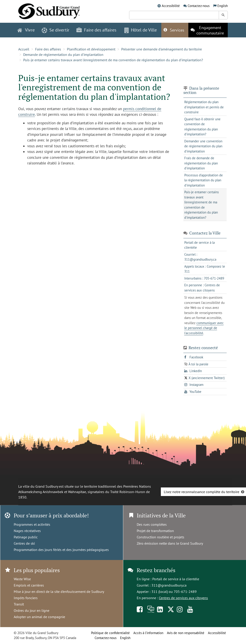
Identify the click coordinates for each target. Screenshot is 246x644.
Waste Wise (22, 579)
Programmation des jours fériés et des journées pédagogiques (61, 550)
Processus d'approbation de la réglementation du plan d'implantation (204, 180)
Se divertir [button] (56, 30)
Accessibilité (171, 6)
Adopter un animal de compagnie (39, 617)
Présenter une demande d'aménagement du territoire (162, 49)
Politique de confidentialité (110, 633)
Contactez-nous (199, 6)
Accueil (24, 49)
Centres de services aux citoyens (183, 598)
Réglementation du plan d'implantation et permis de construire (204, 107)
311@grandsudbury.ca (169, 585)
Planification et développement (91, 49)
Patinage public (26, 537)
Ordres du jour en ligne (32, 610)
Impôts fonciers (26, 598)
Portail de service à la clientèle (176, 579)
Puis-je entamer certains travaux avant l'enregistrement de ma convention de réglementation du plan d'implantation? (113, 60)
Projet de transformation (155, 531)
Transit (19, 604)
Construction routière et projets (161, 537)
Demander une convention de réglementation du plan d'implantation (203, 146)
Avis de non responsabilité (186, 633)
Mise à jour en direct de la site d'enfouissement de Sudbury (59, 592)
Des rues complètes (152, 524)
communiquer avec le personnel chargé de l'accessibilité (204, 328)
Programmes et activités (32, 524)
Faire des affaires (48, 49)
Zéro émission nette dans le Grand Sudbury (170, 543)
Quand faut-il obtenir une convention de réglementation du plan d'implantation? (202, 127)
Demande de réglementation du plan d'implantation (63, 55)
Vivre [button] (26, 30)
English (223, 6)
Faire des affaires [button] (96, 30)
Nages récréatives (27, 531)
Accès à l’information (148, 633)
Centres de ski (24, 543)
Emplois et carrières (29, 585)
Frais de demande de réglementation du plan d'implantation (201, 163)
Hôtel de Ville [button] (141, 30)
